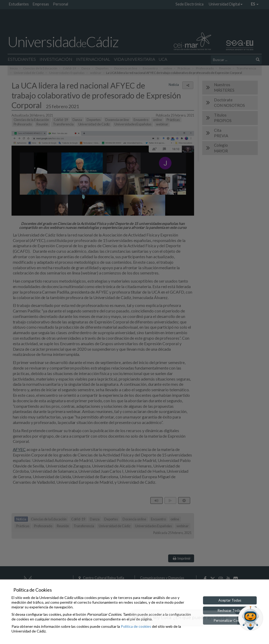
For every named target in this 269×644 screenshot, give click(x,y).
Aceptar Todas (230, 600)
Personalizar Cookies (230, 620)
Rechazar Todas (230, 610)
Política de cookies (136, 626)
